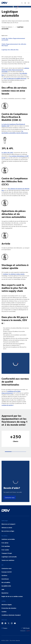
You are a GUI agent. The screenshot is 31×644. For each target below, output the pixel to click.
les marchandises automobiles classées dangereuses (15, 132)
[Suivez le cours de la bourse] (25, 613)
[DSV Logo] (4, 3)
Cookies (4, 594)
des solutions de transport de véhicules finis (15, 190)
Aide (3, 572)
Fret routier (5, 532)
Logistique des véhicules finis (10, 50)
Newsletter (5, 575)
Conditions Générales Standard (11, 597)
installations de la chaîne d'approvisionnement (11, 374)
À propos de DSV (7, 554)
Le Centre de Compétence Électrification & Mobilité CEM (13, 125)
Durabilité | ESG (6, 568)
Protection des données (9, 590)
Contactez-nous (10, 480)
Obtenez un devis (7, 510)
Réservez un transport (8, 506)
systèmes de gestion (7, 387)
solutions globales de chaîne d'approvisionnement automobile (15, 70)
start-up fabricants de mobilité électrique (15, 79)
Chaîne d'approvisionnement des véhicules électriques (14, 45)
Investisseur (5, 561)
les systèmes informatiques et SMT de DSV (15, 157)
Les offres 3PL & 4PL (7, 153)
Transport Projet (7, 536)
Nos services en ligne (8, 513)
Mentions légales (7, 587)
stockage (5, 274)
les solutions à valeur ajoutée (17, 274)
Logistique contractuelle (9, 539)
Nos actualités (6, 565)
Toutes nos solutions (7, 27)
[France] (4, 610)
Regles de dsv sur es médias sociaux (12, 579)
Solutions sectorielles (8, 522)
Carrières (4, 558)
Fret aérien (5, 525)
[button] (8, 434)
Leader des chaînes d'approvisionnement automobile (13, 39)
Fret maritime (6, 529)
